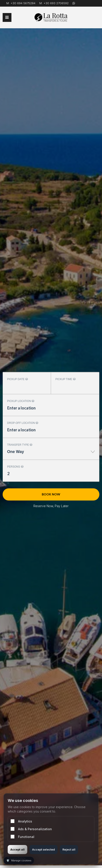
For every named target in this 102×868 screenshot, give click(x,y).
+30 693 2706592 (56, 3)
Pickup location (21, 401)
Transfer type (20, 445)
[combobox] (51, 454)
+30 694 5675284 (23, 3)
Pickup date (18, 379)
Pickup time (66, 379)
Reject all (69, 849)
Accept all (17, 849)
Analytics (21, 821)
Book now (51, 494)
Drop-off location (23, 423)
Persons (15, 467)
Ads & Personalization (31, 829)
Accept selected (44, 849)
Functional (22, 837)
